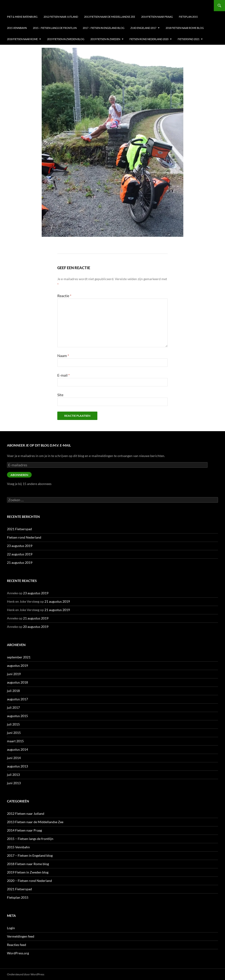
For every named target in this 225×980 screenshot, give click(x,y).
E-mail (63, 375)
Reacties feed (17, 945)
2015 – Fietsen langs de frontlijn (55, 28)
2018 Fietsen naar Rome (22, 39)
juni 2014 (14, 758)
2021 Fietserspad (19, 529)
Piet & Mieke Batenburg (22, 17)
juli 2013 (13, 775)
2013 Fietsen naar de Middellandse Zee (110, 17)
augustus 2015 (17, 716)
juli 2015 (13, 724)
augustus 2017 (17, 699)
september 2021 (19, 657)
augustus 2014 (17, 749)
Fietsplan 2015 (188, 17)
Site (60, 395)
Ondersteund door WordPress (26, 974)
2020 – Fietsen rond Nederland (29, 881)
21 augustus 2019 (20, 562)
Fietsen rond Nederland (24, 537)
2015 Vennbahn (17, 28)
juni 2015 (14, 733)
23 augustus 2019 (20, 546)
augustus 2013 (17, 766)
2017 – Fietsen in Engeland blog (104, 28)
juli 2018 (13, 691)
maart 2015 (15, 741)
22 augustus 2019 (20, 554)
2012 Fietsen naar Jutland (61, 17)
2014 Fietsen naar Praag (157, 17)
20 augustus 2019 (36, 627)
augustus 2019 (17, 665)
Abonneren (19, 475)
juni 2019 (14, 674)
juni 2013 (14, 783)
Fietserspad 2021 (189, 39)
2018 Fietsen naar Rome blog (185, 28)
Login (11, 928)
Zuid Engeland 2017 (143, 28)
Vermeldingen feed (21, 936)
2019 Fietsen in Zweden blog (66, 39)
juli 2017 (13, 707)
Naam (63, 356)
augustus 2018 (17, 682)
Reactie (64, 296)
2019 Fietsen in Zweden (105, 39)
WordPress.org (18, 953)
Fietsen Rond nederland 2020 (149, 39)
